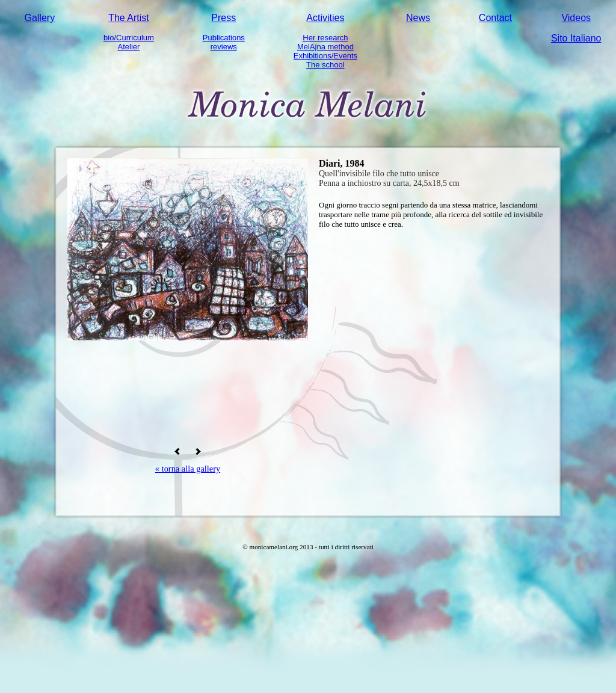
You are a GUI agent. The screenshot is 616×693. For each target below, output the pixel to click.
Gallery (39, 18)
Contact (495, 18)
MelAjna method (325, 47)
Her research (325, 38)
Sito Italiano (576, 38)
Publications (224, 38)
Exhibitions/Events (325, 56)
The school (325, 65)
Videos (576, 18)
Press (223, 18)
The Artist (129, 18)
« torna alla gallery (188, 469)
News (418, 18)
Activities (325, 18)
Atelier (129, 47)
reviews (224, 47)
